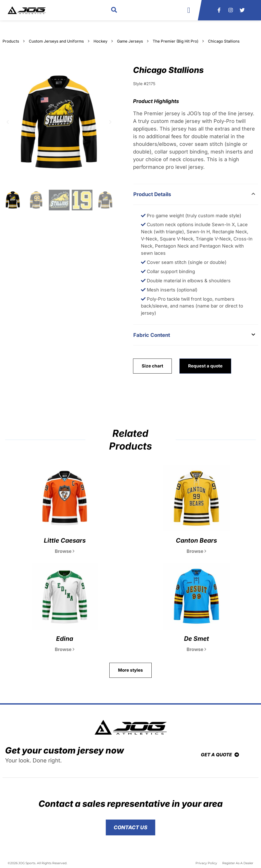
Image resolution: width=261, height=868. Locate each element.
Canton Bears (196, 540)
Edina (65, 639)
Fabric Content (152, 335)
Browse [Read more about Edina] (65, 649)
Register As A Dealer (238, 863)
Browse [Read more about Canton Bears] (196, 551)
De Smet (197, 639)
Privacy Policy (206, 863)
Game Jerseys (130, 41)
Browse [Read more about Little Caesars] (65, 551)
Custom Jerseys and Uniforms (56, 41)
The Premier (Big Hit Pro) (175, 41)
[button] (114, 10)
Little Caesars (65, 540)
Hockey (100, 41)
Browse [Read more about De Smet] (196, 649)
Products (11, 41)
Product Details (152, 194)
